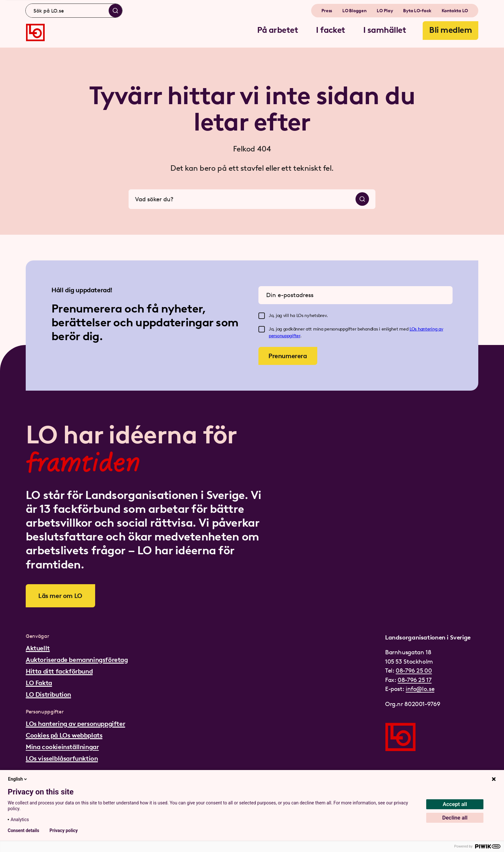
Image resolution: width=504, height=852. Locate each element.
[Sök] (115, 11)
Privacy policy (64, 830)
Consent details (23, 830)
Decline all (455, 818)
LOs (414, 329)
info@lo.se (420, 689)
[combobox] (74, 11)
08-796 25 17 (414, 680)
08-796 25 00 (414, 671)
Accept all (455, 804)
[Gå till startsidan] (35, 32)
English (18, 779)
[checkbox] (262, 316)
